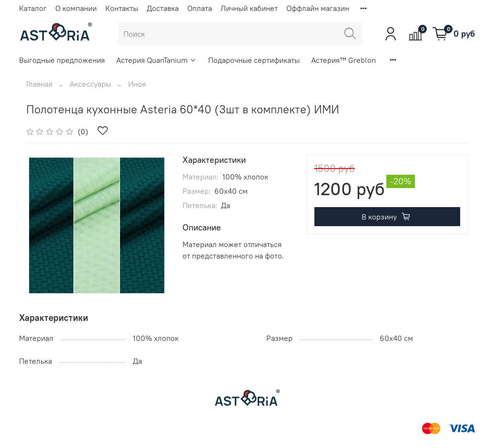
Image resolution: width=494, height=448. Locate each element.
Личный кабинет (249, 8)
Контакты (122, 8)
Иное (137, 84)
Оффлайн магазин (318, 8)
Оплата (200, 8)
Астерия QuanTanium (156, 60)
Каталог (33, 8)
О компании (76, 8)
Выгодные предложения (62, 60)
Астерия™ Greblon (343, 60)
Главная (39, 84)
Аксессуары (90, 84)
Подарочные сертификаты (254, 60)
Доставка (163, 8)
